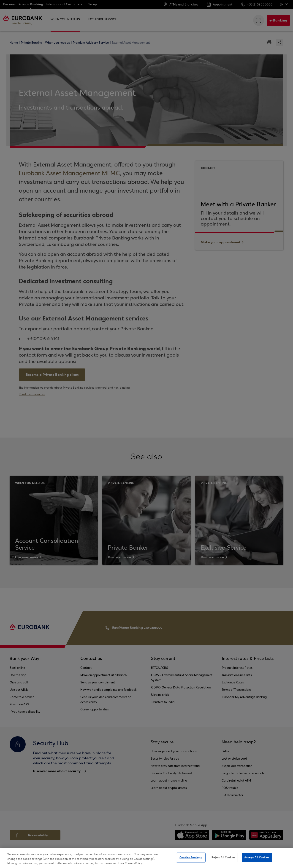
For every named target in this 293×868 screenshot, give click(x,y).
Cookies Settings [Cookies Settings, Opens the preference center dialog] (191, 857)
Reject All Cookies (223, 857)
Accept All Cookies (257, 857)
